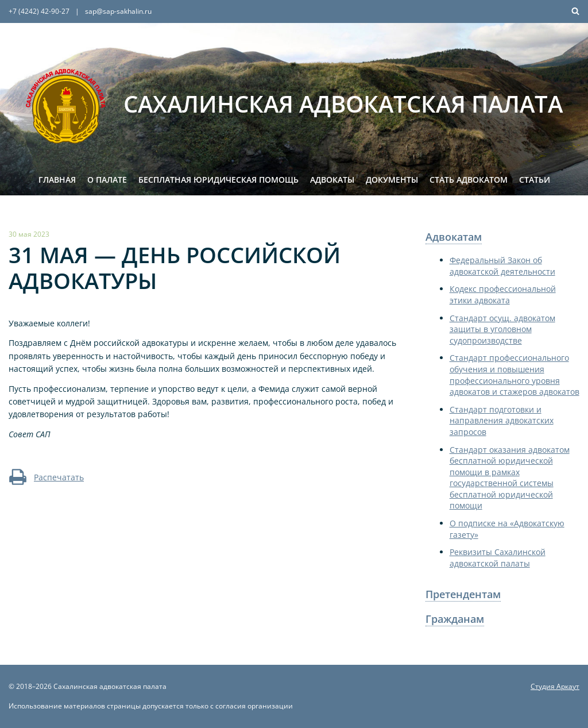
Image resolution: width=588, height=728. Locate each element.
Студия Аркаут (555, 686)
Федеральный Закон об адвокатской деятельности (502, 266)
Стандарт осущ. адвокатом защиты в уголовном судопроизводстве (502, 329)
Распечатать (46, 477)
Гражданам (455, 619)
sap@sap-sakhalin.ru (118, 11)
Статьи (535, 180)
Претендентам (463, 594)
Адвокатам (454, 237)
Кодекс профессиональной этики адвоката (503, 294)
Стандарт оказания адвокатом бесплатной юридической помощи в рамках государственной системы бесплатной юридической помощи (510, 478)
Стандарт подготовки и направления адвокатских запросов (502, 421)
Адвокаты (332, 180)
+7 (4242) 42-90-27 (39, 11)
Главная (57, 180)
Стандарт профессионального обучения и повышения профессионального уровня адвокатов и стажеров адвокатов (514, 375)
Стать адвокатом (469, 180)
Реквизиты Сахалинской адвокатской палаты (498, 558)
